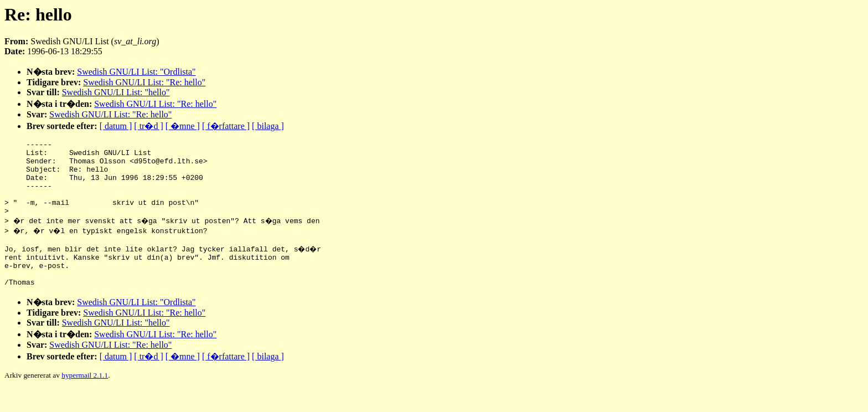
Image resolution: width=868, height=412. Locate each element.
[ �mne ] (183, 126)
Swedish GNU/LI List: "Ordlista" (136, 72)
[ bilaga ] (268, 126)
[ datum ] (116, 126)
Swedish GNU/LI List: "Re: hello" (144, 82)
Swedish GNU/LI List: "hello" (116, 92)
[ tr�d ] (148, 126)
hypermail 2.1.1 (85, 398)
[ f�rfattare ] (226, 126)
